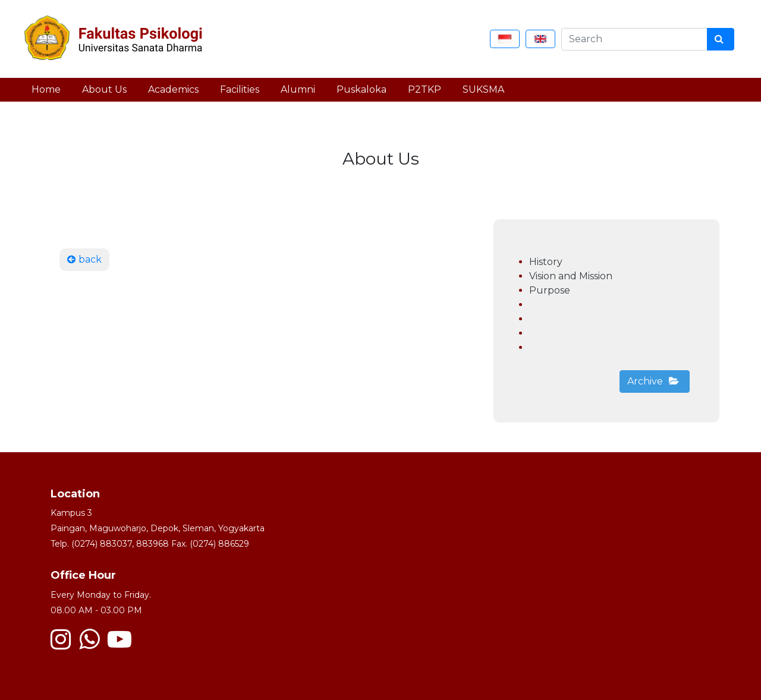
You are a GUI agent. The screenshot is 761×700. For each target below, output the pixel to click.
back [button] (84, 259)
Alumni (298, 89)
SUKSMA (483, 89)
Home (46, 89)
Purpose (550, 290)
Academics (173, 89)
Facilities (240, 89)
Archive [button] (653, 381)
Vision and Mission (571, 276)
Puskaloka (361, 89)
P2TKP (424, 89)
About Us (104, 89)
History (546, 262)
